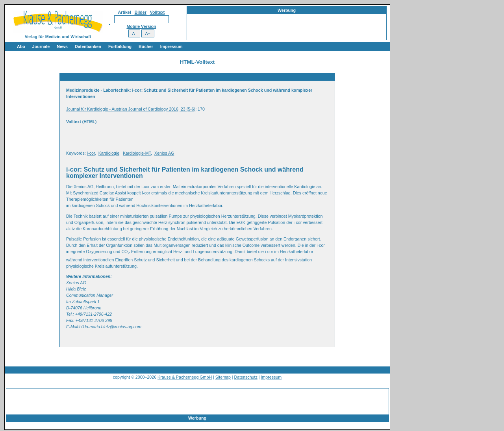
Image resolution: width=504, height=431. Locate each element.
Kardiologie (109, 153)
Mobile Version (141, 26)
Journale (41, 46)
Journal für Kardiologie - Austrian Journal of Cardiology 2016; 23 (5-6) (131, 109)
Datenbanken (88, 46)
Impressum (171, 46)
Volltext (157, 12)
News (62, 46)
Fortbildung (120, 46)
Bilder (141, 12)
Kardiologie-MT (137, 153)
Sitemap (223, 377)
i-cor (91, 153)
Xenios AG (164, 153)
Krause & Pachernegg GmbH (185, 377)
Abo (21, 46)
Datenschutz (246, 377)
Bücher (146, 46)
